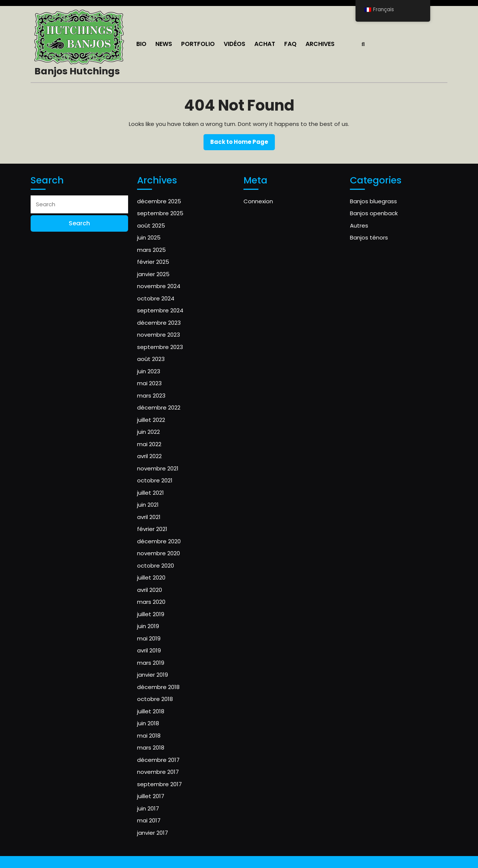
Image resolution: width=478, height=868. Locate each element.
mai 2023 (149, 383)
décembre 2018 (158, 687)
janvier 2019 (153, 675)
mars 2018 (151, 747)
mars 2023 (151, 396)
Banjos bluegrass (373, 201)
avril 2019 (149, 650)
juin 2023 (149, 371)
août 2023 (151, 359)
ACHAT (265, 44)
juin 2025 (149, 237)
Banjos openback (374, 213)
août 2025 (151, 226)
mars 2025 (151, 250)
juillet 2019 (151, 614)
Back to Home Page (243, 144)
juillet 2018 (151, 711)
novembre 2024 (159, 286)
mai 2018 (149, 736)
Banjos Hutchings (77, 71)
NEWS (164, 44)
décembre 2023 (159, 323)
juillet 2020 (151, 577)
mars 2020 (151, 602)
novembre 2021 (158, 468)
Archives (320, 44)
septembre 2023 (160, 347)
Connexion (258, 201)
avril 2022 (149, 456)
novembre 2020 (159, 553)
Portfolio (198, 44)
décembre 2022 (159, 407)
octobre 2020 (156, 566)
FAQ (290, 44)
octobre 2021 (155, 480)
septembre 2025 (160, 213)
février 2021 (152, 529)
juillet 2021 (150, 493)
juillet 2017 (151, 796)
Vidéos (235, 44)
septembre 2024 (160, 310)
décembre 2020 (159, 541)
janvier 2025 (153, 274)
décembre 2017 (158, 760)
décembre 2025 (159, 201)
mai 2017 (149, 820)
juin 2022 (148, 432)
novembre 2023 (159, 335)
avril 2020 (150, 590)
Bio (141, 44)
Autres (359, 226)
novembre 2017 (158, 772)
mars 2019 (151, 663)
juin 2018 (148, 723)
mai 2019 (149, 638)
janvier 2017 (153, 833)
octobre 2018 (155, 699)
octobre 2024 (156, 298)
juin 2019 (148, 626)
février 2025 (153, 262)
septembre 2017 (159, 784)
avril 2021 (149, 517)
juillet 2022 (151, 420)
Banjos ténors (369, 237)
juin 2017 (148, 808)
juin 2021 (148, 505)
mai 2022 (149, 444)
